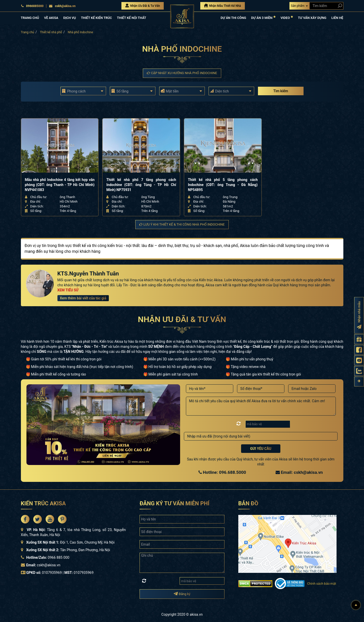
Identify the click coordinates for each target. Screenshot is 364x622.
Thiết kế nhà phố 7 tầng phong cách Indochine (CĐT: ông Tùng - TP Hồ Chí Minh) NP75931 (141, 185)
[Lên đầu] (356, 605)
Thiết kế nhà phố (51, 32)
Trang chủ (28, 32)
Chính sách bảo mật (322, 584)
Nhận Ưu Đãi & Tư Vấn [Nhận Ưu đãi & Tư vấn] (143, 6)
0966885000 (32, 6)
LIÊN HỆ (337, 18)
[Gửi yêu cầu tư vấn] (359, 339)
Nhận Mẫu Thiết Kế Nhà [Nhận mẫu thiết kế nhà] (223, 6)
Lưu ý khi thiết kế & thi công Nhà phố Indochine (182, 224)
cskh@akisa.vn (62, 6)
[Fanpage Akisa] (359, 350)
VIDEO (287, 18)
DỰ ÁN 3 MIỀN (263, 18)
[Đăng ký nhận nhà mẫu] (359, 315)
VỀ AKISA (51, 18)
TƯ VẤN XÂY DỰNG (312, 18)
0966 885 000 (59, 557)
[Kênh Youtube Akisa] (359, 360)
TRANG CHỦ (30, 18)
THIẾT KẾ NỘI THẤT (131, 18)
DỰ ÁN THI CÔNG (233, 18)
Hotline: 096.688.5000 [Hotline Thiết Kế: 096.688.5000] (222, 472)
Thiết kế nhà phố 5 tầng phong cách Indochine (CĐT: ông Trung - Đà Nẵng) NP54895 (223, 185)
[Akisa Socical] (25, 519)
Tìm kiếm (281, 91)
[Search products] (339, 6)
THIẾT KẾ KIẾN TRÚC (96, 18)
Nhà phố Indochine (80, 32)
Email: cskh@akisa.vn (299, 472)
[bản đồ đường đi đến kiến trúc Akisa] (287, 544)
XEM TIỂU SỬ (68, 290)
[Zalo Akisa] (359, 371)
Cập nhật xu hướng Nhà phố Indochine (182, 73)
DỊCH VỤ (70, 18)
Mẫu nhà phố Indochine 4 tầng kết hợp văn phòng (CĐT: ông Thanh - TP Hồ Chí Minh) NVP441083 (60, 185)
